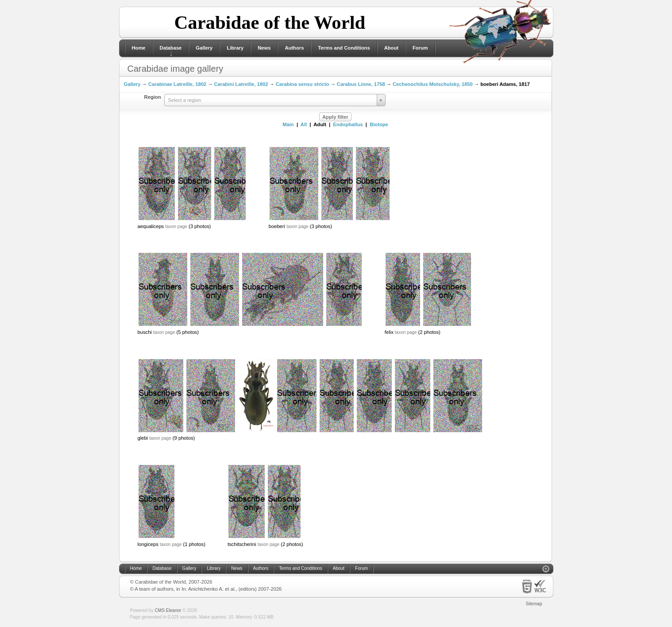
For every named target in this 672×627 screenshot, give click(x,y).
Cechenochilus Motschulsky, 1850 (433, 84)
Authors (294, 48)
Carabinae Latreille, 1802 (177, 84)
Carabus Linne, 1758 (361, 84)
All (304, 124)
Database (171, 48)
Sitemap (534, 604)
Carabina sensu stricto (303, 84)
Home (139, 48)
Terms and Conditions (344, 48)
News (264, 48)
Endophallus (348, 124)
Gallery (204, 48)
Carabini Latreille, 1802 (241, 84)
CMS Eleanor (168, 610)
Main (288, 124)
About (391, 48)
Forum (420, 48)
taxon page (176, 226)
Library (235, 48)
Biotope (379, 124)
